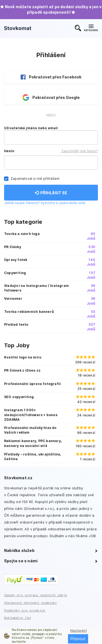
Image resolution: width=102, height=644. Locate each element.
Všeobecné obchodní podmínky (30, 603)
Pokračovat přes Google (51, 98)
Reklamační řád (17, 618)
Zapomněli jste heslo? (80, 151)
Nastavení (78, 630)
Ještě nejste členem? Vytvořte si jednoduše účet (45, 203)
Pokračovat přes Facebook (51, 77)
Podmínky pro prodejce (25, 610)
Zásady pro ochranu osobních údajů (36, 595)
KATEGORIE (91, 28)
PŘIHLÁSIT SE (51, 193)
